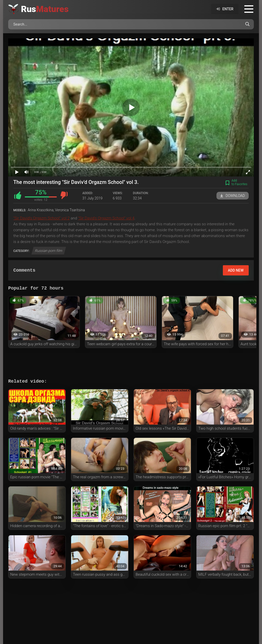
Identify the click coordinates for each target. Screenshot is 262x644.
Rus (45, 9)
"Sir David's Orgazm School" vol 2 (41, 218)
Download (233, 196)
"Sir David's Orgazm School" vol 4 (106, 218)
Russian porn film (49, 251)
